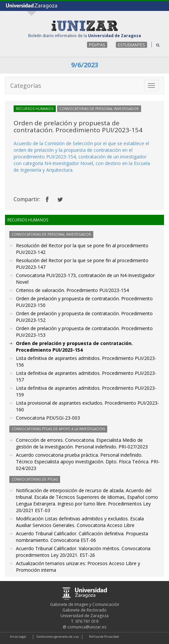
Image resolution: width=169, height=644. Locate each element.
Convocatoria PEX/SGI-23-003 (48, 418)
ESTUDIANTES (131, 45)
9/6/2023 (85, 65)
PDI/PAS (97, 45)
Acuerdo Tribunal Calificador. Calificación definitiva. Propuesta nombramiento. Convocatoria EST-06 (82, 537)
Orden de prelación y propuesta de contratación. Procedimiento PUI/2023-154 (74, 347)
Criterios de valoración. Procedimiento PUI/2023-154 (72, 290)
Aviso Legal (18, 637)
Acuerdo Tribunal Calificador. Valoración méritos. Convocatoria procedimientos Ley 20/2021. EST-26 (83, 552)
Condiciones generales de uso (58, 637)
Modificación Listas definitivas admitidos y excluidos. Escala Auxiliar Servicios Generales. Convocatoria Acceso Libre (80, 522)
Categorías (26, 86)
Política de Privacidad (104, 637)
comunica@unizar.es (87, 627)
